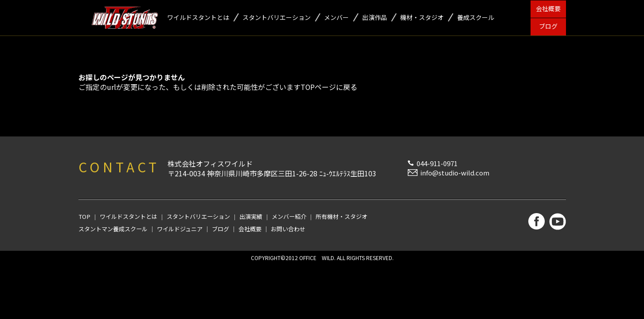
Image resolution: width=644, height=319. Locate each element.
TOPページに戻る (329, 87)
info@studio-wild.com (455, 173)
